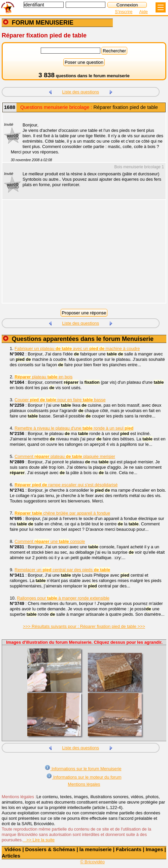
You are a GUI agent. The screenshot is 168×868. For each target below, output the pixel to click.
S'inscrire (124, 12)
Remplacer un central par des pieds (62, 570)
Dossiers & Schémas (50, 849)
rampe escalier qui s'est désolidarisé (66, 485)
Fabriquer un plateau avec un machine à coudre (77, 349)
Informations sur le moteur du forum (84, 776)
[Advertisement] (81, 256)
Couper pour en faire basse (60, 400)
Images (155, 849)
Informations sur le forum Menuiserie (83, 768)
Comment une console (50, 541)
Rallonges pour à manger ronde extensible (63, 598)
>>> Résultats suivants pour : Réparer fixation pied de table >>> (84, 626)
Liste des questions (80, 92)
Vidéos (13, 849)
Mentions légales (84, 784)
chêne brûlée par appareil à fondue (62, 513)
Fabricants (129, 849)
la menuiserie (96, 849)
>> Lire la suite (39, 840)
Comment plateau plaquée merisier (65, 456)
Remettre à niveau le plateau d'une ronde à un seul (74, 428)
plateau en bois (43, 377)
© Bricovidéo (92, 862)
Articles (11, 856)
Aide (143, 12)
